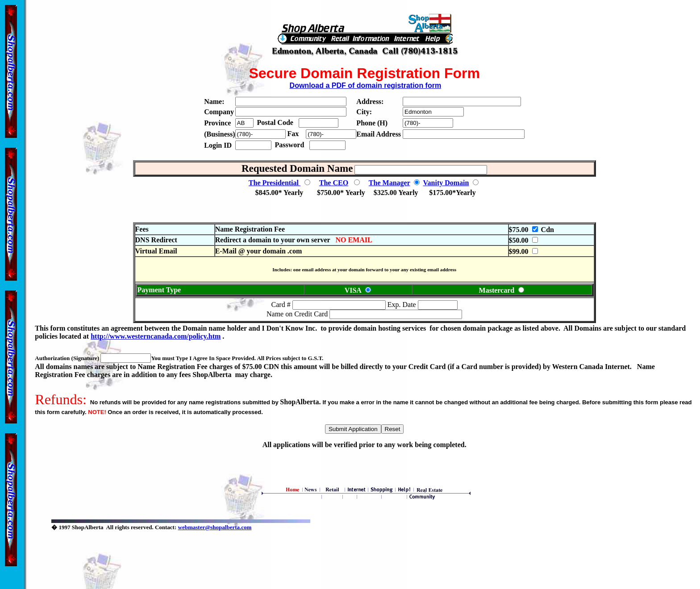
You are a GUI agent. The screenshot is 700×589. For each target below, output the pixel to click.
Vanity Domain (446, 183)
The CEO (334, 183)
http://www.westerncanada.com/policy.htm (156, 336)
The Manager (390, 183)
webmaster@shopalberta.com (215, 527)
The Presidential (275, 183)
